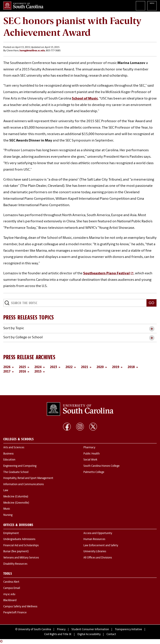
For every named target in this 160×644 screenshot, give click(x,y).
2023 (53, 367)
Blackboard (10, 600)
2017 (7, 372)
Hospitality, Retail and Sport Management (28, 478)
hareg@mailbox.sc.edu (32, 51)
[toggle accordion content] (152, 329)
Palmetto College (94, 472)
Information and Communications (24, 484)
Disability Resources (15, 564)
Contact (111, 634)
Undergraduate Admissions (19, 539)
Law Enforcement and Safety (101, 546)
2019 (116, 367)
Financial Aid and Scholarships (21, 546)
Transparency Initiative (128, 630)
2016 (22, 372)
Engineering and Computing (20, 466)
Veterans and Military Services (21, 558)
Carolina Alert (11, 582)
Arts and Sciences (14, 448)
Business (8, 454)
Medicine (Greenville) (16, 503)
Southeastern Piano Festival (107, 273)
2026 (7, 367)
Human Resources (94, 539)
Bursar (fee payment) (16, 552)
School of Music (85, 99)
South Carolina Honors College (102, 466)
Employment (11, 533)
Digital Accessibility (89, 634)
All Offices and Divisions (98, 558)
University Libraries (95, 552)
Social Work (90, 460)
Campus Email (12, 588)
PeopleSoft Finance (15, 613)
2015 (38, 372)
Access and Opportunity (98, 533)
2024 (38, 367)
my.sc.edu (9, 594)
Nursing (8, 515)
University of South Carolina (35, 630)
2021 (85, 367)
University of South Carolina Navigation (152, 6)
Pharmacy (89, 448)
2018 (131, 367)
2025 (22, 367)
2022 (69, 367)
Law (6, 490)
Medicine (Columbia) (16, 497)
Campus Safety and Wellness (20, 607)
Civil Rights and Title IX (58, 634)
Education (9, 460)
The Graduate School (16, 472)
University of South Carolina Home (23, 6)
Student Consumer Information (90, 630)
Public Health (92, 454)
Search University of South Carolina (140, 6)
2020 (100, 367)
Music (7, 509)
